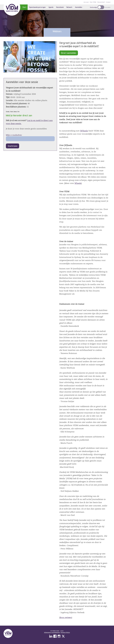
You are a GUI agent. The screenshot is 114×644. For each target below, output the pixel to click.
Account (86, 2)
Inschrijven (13, 146)
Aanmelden (79, 7)
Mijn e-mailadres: (14, 135)
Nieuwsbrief (101, 2)
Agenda (51, 7)
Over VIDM (93, 2)
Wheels (78, 183)
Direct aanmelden (69, 53)
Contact (108, 2)
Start (24, 7)
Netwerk (69, 7)
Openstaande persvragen (37, 7)
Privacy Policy (65, 632)
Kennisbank (60, 7)
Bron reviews (66, 618)
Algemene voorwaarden (52, 632)
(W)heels (84, 131)
